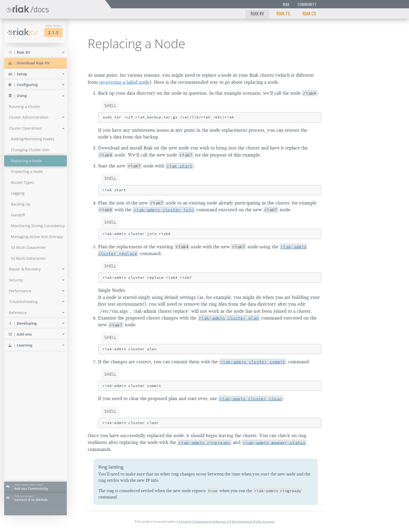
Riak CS (309, 13)
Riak (286, 4)
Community (307, 4)
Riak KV (257, 13)
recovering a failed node (124, 82)
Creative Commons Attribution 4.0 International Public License (227, 521)
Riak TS (283, 13)
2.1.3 (53, 32)
